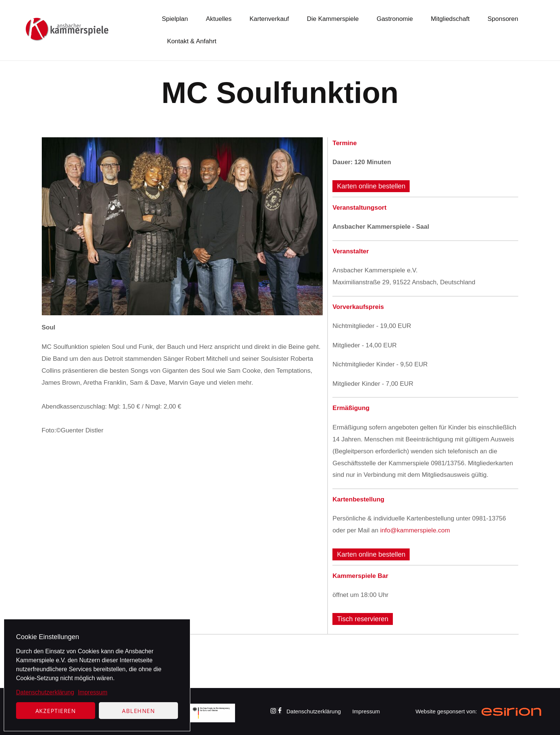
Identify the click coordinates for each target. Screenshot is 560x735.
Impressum (93, 692)
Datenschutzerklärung (45, 692)
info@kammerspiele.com (415, 530)
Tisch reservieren (362, 619)
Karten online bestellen (371, 186)
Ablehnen (138, 711)
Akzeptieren (56, 711)
